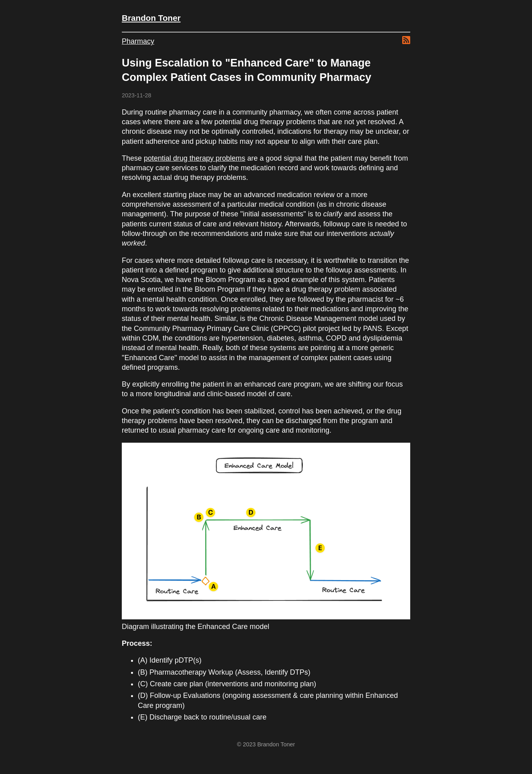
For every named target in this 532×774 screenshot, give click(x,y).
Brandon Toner (151, 18)
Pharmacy (138, 41)
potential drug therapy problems (194, 158)
